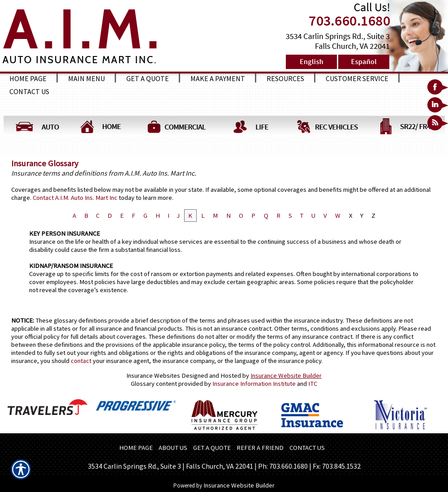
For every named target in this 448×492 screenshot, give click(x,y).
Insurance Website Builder (286, 375)
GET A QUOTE (212, 448)
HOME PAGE (136, 448)
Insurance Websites (153, 375)
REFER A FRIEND (260, 448)
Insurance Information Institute (254, 384)
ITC (313, 384)
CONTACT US (307, 448)
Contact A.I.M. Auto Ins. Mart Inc (75, 198)
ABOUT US (173, 448)
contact (81, 361)
